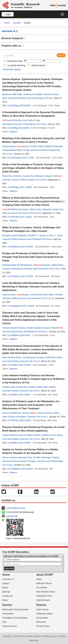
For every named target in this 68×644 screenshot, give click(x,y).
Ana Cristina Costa (31, 120)
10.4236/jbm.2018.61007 (19, 335)
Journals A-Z (8, 579)
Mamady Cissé (25, 457)
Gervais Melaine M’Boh (29, 435)
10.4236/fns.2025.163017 (19, 395)
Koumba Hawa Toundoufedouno (17, 265)
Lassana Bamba (10, 435)
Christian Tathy (36, 146)
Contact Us (7, 596)
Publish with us (13, 46)
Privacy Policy (43, 626)
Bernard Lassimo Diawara (14, 235)
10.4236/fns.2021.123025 (19, 365)
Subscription (8, 614)
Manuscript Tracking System (15, 609)
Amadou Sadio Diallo (38, 387)
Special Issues (43, 600)
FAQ (4, 622)
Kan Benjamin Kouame (34, 357)
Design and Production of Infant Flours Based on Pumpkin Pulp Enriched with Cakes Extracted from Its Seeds (33, 257)
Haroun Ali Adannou (12, 413)
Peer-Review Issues (46, 592)
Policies (41, 605)
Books (5, 588)
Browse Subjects (14, 38)
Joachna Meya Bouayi (15, 295)
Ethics (39, 579)
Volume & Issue (10, 626)
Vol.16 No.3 (35, 391)
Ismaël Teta (22, 387)
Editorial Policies (44, 583)
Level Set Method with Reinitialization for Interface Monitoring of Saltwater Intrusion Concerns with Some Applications (33, 287)
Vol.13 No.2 (55, 269)
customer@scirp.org (15, 508)
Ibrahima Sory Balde (33, 94)
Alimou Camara (9, 457)
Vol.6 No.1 (43, 332)
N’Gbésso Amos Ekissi (52, 435)
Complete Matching (17, 65)
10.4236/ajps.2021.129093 (20, 187)
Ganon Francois (45, 413)
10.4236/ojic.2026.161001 (19, 420)
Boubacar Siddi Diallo (12, 94)
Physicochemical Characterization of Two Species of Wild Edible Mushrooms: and (32, 349)
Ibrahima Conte (51, 94)
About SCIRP (45, 575)
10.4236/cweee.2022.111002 (21, 158)
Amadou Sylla (9, 387)
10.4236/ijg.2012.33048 (18, 128)
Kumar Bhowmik (12, 120)
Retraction (41, 622)
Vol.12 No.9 (41, 180)
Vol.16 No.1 (42, 417)
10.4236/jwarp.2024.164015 (20, 247)
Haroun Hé (29, 413)
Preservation (42, 618)
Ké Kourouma (42, 265)
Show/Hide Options (12, 69)
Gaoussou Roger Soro (53, 209)
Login (8, 14)
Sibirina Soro (35, 209)
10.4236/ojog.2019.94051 (19, 105)
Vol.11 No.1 (8, 154)
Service (7, 605)
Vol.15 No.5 (35, 439)
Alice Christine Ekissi (12, 357)
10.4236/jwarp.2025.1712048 (21, 306)
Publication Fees (44, 596)
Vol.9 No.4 (48, 98)
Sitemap (6, 592)
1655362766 (12, 516)
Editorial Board (38, 65)
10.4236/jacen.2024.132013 (20, 276)
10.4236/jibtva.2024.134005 (20, 469)
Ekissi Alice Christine (12, 176)
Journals (17, 23)
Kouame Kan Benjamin (33, 176)
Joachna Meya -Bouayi (15, 146)
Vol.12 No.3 (35, 361)
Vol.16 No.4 (47, 239)
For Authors (42, 588)
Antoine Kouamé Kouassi (14, 328)
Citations (13, 132)
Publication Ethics (45, 614)
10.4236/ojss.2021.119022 (20, 217)
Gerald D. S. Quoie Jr (38, 235)
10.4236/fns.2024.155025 (19, 443)
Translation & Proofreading (15, 618)
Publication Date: (15, 61)
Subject (6, 583)
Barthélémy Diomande (15, 209)
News (5, 600)
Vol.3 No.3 (42, 124)
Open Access (42, 609)
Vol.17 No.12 (48, 298)
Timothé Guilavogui (42, 457)
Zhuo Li (52, 235)
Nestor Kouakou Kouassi (38, 328)
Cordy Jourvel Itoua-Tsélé (41, 295)
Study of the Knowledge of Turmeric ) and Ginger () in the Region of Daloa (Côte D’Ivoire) (33, 168)
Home (7, 23)
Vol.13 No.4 (8, 465)
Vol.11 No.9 (35, 213)
